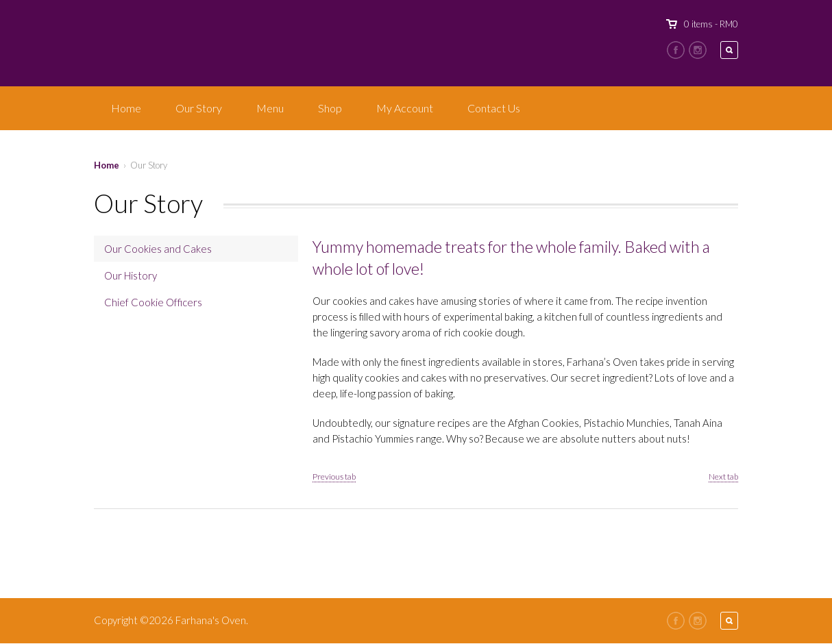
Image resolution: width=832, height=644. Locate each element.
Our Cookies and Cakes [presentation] (158, 249)
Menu (270, 108)
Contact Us (494, 108)
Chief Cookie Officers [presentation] (153, 302)
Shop (330, 108)
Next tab (723, 476)
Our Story (199, 108)
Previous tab (334, 476)
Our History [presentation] (131, 275)
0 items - (711, 24)
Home (126, 108)
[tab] (196, 249)
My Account (405, 108)
